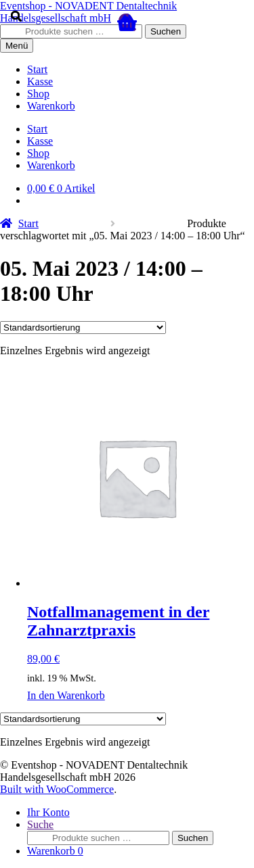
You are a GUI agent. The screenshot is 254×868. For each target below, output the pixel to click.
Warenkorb (55, 851)
